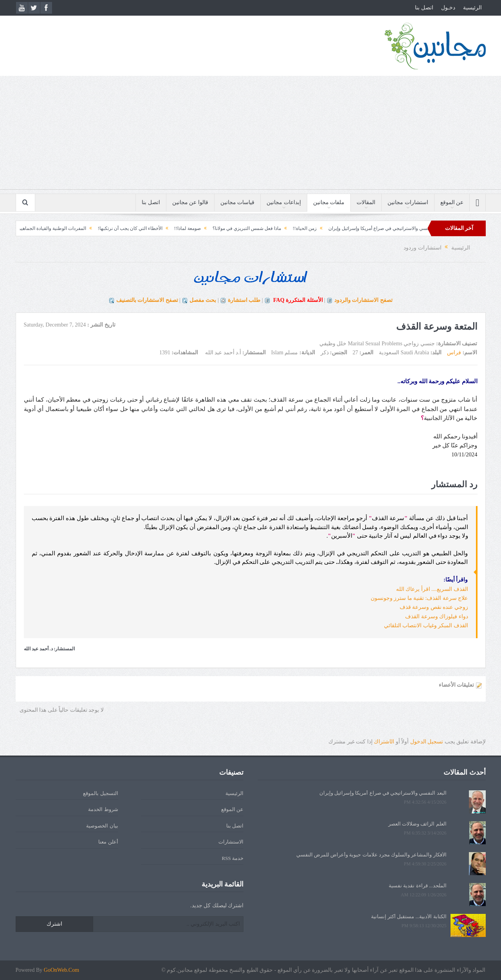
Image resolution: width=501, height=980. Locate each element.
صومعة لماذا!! (174, 228)
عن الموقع (452, 202)
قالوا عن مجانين (190, 202)
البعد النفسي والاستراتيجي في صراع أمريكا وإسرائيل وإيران (373, 228)
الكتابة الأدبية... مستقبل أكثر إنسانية (409, 916)
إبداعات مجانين (284, 202)
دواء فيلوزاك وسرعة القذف (437, 617)
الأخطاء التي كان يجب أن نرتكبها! (117, 228)
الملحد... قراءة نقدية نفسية (418, 886)
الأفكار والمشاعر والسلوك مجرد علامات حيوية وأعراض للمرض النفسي (371, 855)
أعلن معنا (108, 842)
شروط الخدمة (103, 809)
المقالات (366, 202)
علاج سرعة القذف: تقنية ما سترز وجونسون (419, 598)
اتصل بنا (424, 8)
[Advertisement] (250, 135)
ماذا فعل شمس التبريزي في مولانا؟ (233, 228)
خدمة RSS (233, 858)
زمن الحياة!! (291, 228)
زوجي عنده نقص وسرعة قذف (434, 607)
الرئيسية (472, 8)
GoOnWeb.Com (61, 970)
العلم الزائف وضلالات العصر (417, 824)
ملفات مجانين (329, 202)
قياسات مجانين (238, 202)
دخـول (448, 8)
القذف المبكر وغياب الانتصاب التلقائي (426, 626)
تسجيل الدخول (427, 742)
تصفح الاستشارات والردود (363, 300)
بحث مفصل (203, 300)
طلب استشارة (244, 300)
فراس (454, 353)
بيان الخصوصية (102, 826)
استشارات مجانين (408, 202)
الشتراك (384, 742)
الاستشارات (231, 842)
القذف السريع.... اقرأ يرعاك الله (432, 589)
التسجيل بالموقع (100, 793)
